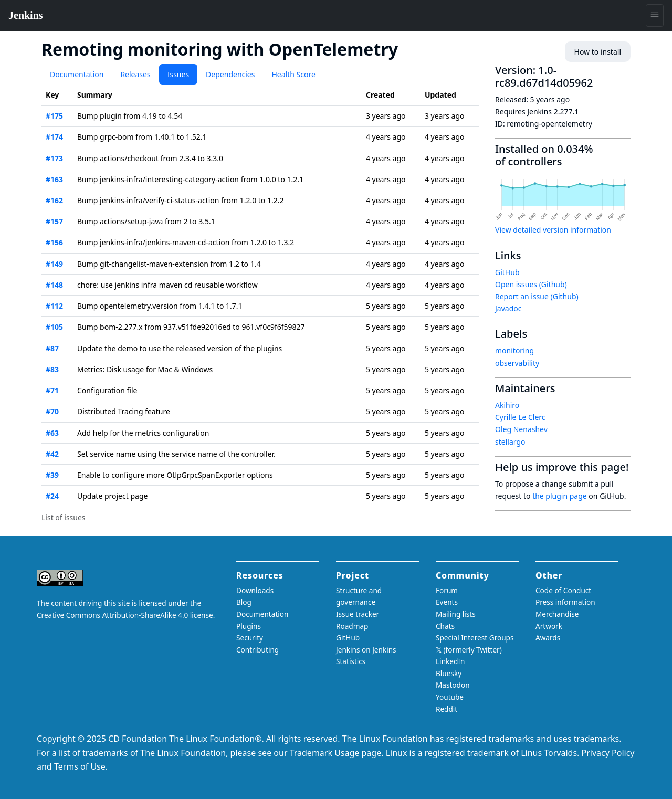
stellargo (510, 442)
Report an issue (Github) (537, 296)
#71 (52, 390)
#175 (54, 116)
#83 (52, 369)
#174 (54, 137)
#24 (52, 496)
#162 (54, 200)
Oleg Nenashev (521, 429)
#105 (54, 327)
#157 (54, 221)
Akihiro (507, 405)
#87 (52, 348)
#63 (52, 433)
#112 (54, 306)
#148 (54, 285)
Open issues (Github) (531, 284)
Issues (178, 74)
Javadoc (508, 308)
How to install (598, 52)
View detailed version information (553, 230)
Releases (135, 74)
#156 (54, 242)
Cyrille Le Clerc (520, 417)
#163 (54, 179)
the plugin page (560, 496)
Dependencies (230, 74)
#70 (52, 411)
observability (517, 363)
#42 (52, 454)
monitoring (514, 350)
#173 (54, 158)
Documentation (77, 74)
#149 (54, 264)
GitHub (507, 272)
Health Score (293, 74)
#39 (52, 475)
